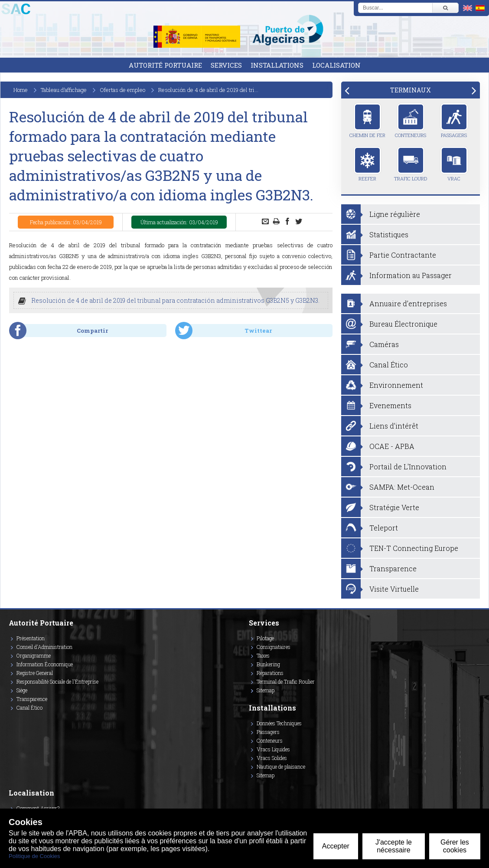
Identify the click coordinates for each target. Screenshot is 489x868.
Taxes (263, 655)
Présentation (31, 638)
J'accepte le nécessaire (394, 846)
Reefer (367, 164)
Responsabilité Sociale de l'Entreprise (57, 681)
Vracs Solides (272, 758)
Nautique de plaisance (281, 766)
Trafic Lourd (411, 164)
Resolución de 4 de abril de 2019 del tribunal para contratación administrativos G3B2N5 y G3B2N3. (175, 300)
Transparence (32, 699)
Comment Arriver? (38, 808)
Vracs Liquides (273, 749)
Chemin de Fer (367, 121)
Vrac (454, 164)
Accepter (336, 846)
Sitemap (266, 690)
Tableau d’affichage (64, 90)
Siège (22, 690)
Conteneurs (411, 121)
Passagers (454, 121)
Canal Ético (29, 708)
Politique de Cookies (34, 856)
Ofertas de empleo (122, 90)
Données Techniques (279, 723)
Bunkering (268, 664)
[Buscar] (445, 8)
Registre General (35, 673)
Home (21, 90)
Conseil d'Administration (44, 647)
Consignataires (274, 647)
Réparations (270, 673)
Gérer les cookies (455, 846)
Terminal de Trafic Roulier (286, 681)
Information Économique (45, 664)
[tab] (411, 90)
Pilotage (265, 638)
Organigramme (34, 655)
